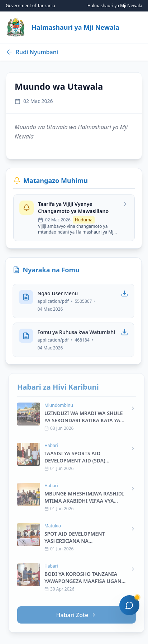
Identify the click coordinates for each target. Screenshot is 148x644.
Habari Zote (79, 615)
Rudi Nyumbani (32, 52)
